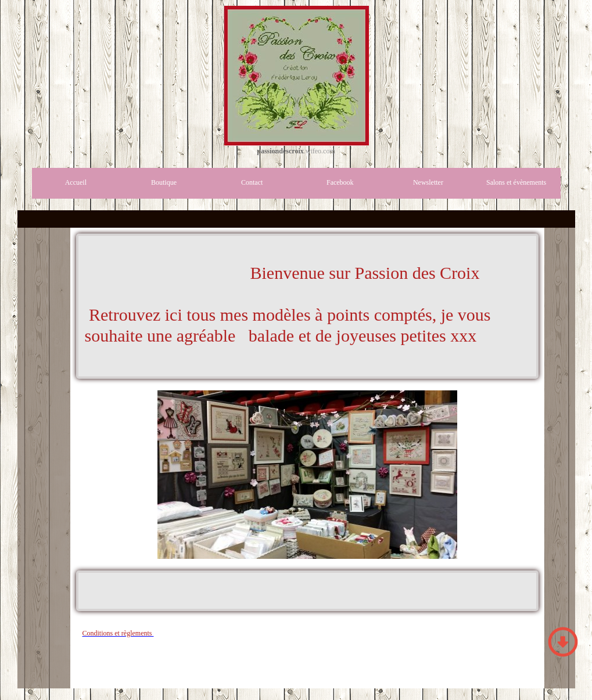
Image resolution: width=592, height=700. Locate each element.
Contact (252, 182)
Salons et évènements (516, 182)
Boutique (164, 182)
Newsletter (428, 182)
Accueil (76, 182)
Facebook (340, 182)
